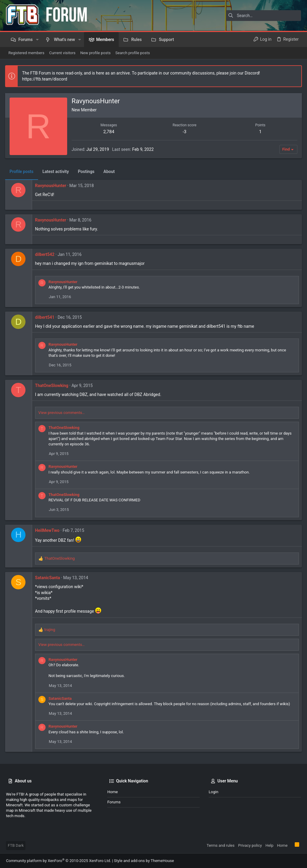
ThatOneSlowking (53, 386)
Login (213, 792)
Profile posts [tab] (22, 172)
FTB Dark (16, 845)
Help (269, 845)
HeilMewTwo (48, 530)
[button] (37, 40)
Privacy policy (250, 845)
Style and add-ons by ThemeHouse (144, 861)
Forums (114, 802)
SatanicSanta (48, 578)
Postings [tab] (87, 172)
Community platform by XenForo (58, 861)
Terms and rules (221, 845)
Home (113, 792)
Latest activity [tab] (57, 172)
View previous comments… (62, 413)
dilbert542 (46, 254)
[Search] (264, 16)
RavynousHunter (52, 186)
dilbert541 (46, 317)
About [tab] (110, 172)
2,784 (109, 132)
